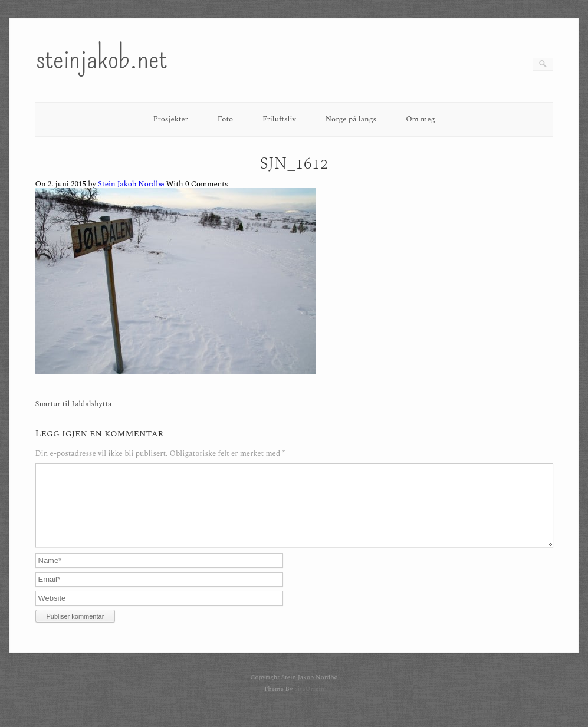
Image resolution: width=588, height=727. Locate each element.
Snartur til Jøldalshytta (74, 404)
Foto (225, 119)
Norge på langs (351, 119)
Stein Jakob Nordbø (131, 184)
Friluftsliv (279, 119)
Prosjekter (170, 119)
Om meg (421, 119)
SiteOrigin (309, 703)
